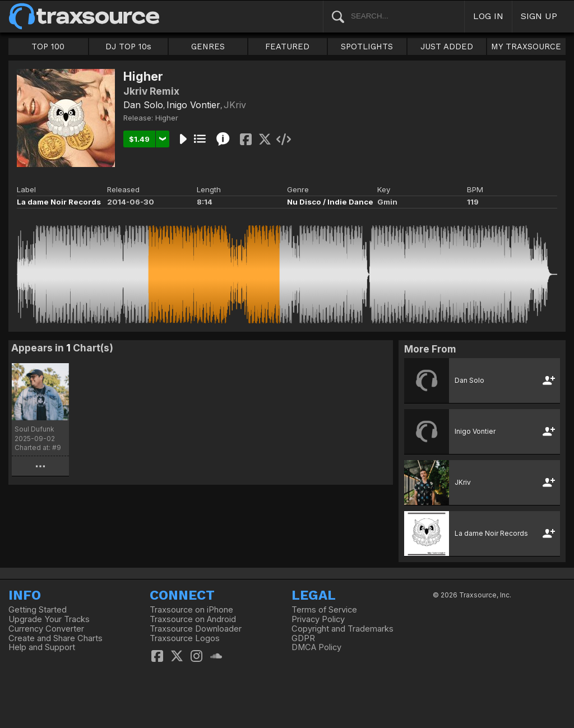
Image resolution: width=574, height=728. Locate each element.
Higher (167, 118)
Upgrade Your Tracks (49, 619)
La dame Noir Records (59, 202)
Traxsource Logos (185, 638)
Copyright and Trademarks (342, 629)
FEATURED (287, 47)
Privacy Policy (318, 619)
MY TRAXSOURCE (526, 47)
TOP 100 (48, 47)
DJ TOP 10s (128, 47)
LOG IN (488, 16)
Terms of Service (324, 610)
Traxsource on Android (193, 619)
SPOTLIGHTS (367, 47)
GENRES (208, 47)
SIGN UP (539, 16)
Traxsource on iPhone (191, 610)
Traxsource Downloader (196, 629)
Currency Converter (46, 629)
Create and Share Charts (55, 638)
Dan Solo (143, 105)
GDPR (303, 638)
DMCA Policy (316, 647)
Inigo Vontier (193, 105)
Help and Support (42, 647)
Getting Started (38, 610)
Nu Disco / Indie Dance (330, 202)
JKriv (235, 105)
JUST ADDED (447, 47)
